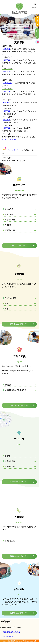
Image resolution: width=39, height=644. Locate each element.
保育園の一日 (10, 230)
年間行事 (8, 225)
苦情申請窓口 (10, 461)
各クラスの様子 (11, 298)
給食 (6, 303)
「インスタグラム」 (12, 150)
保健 (6, 309)
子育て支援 (7, 83)
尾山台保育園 (8, 636)
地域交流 (8, 385)
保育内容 (7, 49)
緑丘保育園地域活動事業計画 (16, 390)
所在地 (7, 456)
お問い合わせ (10, 467)
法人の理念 (9, 209)
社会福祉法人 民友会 (12, 632)
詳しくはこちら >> (9, 140)
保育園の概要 (10, 220)
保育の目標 (9, 214)
